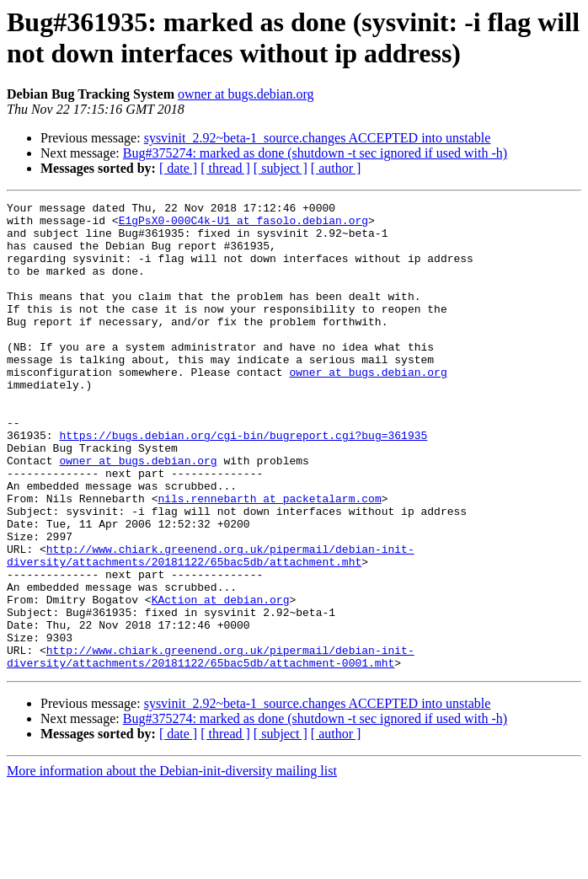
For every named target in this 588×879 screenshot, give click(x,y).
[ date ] (178, 168)
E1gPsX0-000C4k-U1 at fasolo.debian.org (243, 225)
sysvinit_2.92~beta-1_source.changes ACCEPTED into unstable (318, 138)
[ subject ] (281, 168)
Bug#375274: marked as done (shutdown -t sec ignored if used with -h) (315, 153)
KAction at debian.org (221, 680)
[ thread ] (225, 168)
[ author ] (336, 168)
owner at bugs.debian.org (246, 94)
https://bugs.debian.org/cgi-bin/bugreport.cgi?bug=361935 (243, 483)
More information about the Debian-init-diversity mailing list (172, 864)
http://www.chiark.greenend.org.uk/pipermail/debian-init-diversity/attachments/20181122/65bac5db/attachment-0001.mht (211, 748)
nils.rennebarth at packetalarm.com (269, 559)
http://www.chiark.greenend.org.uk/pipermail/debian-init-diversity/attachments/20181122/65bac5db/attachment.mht (211, 627)
